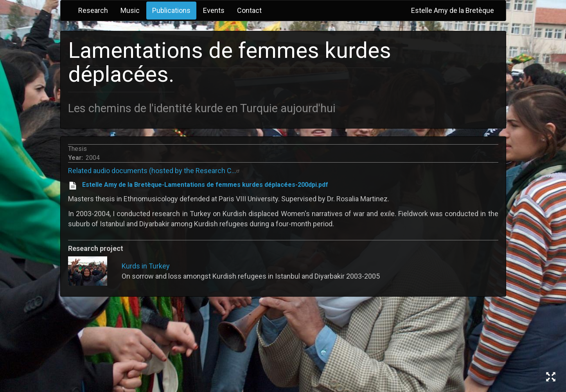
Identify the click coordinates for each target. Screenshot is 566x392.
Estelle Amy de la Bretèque (453, 10)
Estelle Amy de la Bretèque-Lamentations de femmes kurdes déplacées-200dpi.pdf (205, 185)
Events (214, 10)
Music (130, 10)
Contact (249, 10)
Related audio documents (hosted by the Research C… (155, 171)
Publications (171, 10)
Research (93, 10)
